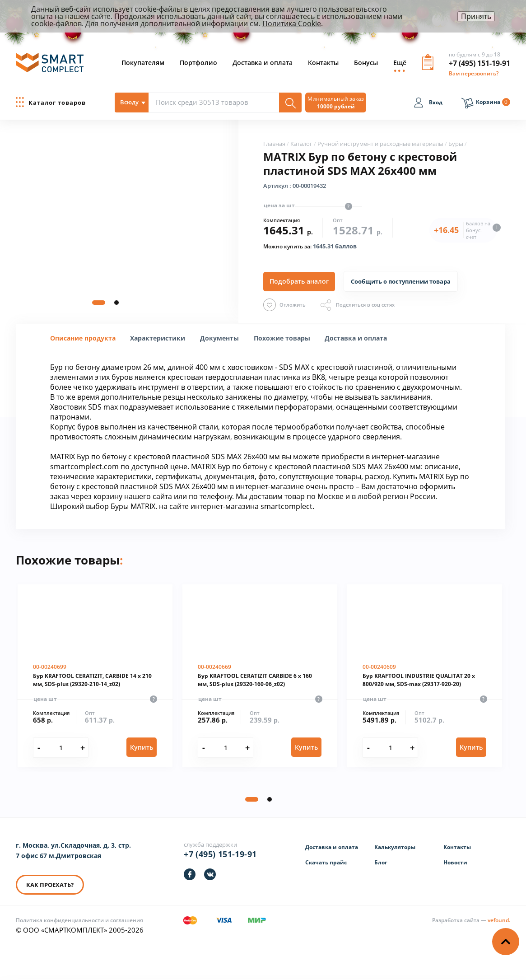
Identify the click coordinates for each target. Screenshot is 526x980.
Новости (455, 862)
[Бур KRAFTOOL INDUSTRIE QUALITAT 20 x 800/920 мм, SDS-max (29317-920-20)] (425, 675)
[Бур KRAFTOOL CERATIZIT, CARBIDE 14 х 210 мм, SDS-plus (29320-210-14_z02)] (95, 675)
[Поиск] (290, 103)
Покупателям (143, 63)
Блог (381, 862)
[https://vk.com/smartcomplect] (210, 874)
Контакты (323, 63)
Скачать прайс (326, 862)
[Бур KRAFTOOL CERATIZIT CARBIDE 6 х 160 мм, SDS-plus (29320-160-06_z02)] (260, 675)
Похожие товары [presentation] (282, 338)
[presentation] (158, 338)
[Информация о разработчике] (471, 920)
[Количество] (61, 747)
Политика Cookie (292, 23)
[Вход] (428, 104)
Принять (476, 16)
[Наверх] (506, 942)
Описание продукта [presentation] (83, 338)
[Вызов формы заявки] (428, 65)
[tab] (83, 338)
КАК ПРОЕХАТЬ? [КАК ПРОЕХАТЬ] (50, 885)
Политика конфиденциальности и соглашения (79, 920)
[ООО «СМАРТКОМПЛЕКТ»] (50, 66)
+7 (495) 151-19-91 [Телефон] (220, 854)
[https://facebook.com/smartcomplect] (190, 874)
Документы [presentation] (219, 338)
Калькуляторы (395, 847)
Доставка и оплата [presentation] (356, 338)
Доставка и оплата (263, 63)
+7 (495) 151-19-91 (479, 63)
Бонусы (366, 63)
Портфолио (198, 63)
